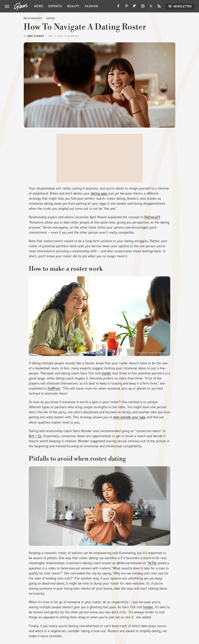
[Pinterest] (127, 7)
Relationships (33, 18)
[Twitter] (151, 7)
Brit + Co (35, 436)
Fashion (91, 6)
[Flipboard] (135, 7)
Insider (106, 373)
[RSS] (159, 7)
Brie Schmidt (36, 36)
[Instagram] (143, 7)
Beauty (73, 6)
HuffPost (54, 388)
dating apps (99, 193)
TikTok (152, 563)
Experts (55, 6)
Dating (51, 18)
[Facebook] (118, 7)
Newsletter (180, 6)
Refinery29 (152, 217)
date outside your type (129, 417)
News (39, 6)
